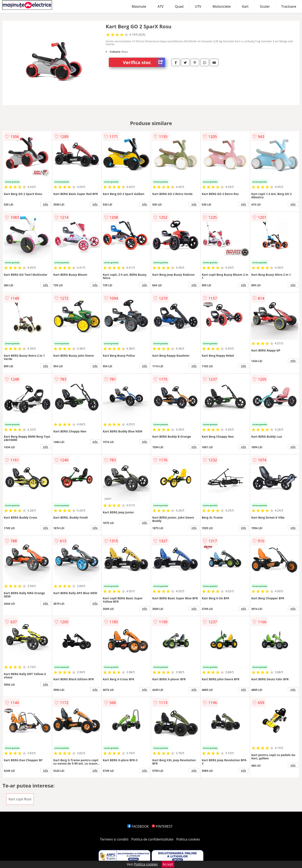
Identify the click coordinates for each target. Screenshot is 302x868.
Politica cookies (188, 839)
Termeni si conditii (114, 839)
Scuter (265, 6)
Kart (245, 6)
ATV (160, 6)
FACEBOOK (138, 826)
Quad (179, 6)
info (46, 204)
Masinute (139, 6)
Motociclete (222, 6)
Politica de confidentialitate (152, 839)
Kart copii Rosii (20, 799)
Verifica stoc (144, 62)
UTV (198, 6)
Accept (168, 864)
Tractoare (289, 6)
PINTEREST (162, 826)
